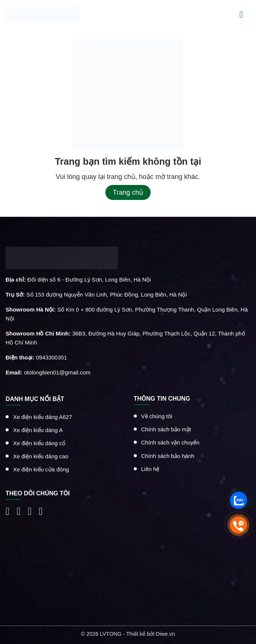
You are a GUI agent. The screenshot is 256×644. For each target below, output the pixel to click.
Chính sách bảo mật (166, 429)
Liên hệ (150, 469)
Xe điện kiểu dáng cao (41, 456)
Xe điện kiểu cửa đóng (41, 469)
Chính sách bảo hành (168, 455)
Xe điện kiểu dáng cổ (39, 443)
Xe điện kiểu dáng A (38, 430)
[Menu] (245, 14)
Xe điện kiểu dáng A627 (43, 417)
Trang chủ (128, 192)
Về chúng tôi (157, 416)
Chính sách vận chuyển (170, 442)
